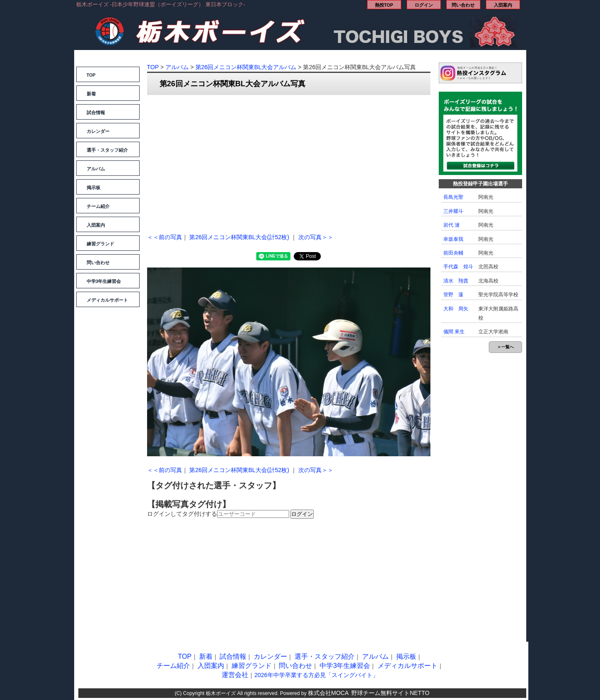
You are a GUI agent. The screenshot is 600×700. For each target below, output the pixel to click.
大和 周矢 (456, 309)
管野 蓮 (453, 295)
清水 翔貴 (456, 281)
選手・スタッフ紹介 (107, 150)
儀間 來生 (454, 332)
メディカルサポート (107, 300)
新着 (91, 94)
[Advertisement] (289, 162)
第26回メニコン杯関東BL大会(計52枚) (239, 237)
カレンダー (98, 131)
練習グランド (100, 244)
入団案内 (503, 5)
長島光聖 (453, 197)
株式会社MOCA (328, 693)
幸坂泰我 (453, 239)
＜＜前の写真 (165, 237)
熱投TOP (384, 5)
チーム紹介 (98, 206)
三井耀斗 (453, 211)
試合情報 (96, 112)
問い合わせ (463, 5)
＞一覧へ (505, 347)
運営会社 (235, 675)
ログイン (424, 5)
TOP (91, 75)
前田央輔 (453, 253)
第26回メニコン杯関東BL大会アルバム (246, 67)
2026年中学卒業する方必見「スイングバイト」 (316, 675)
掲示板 (94, 187)
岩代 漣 (451, 225)
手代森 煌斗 (458, 267)
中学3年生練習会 (104, 281)
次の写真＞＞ (316, 237)
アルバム (96, 169)
